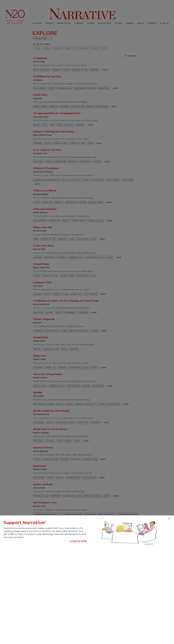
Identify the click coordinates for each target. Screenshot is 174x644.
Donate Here (78, 541)
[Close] (169, 519)
